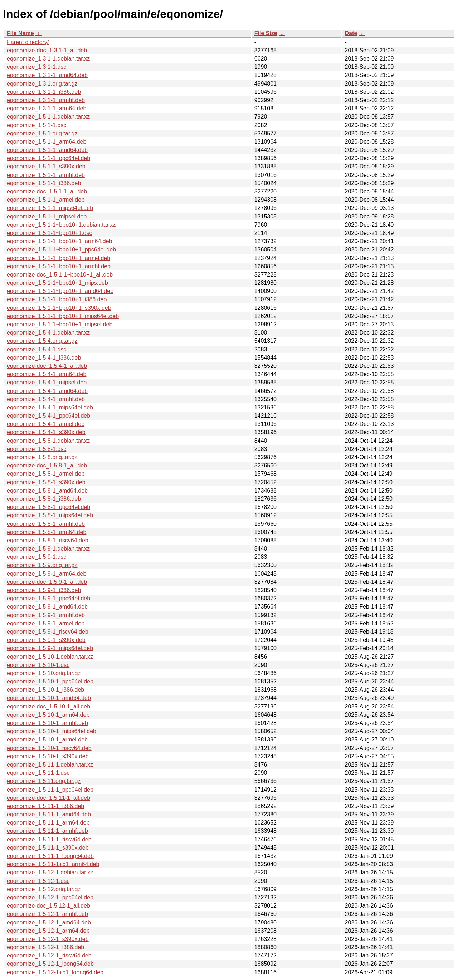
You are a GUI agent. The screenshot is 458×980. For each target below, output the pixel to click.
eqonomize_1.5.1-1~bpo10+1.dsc (49, 233)
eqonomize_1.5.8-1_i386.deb (44, 499)
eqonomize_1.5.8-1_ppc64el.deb (48, 507)
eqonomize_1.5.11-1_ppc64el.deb (50, 790)
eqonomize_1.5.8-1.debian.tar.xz (48, 441)
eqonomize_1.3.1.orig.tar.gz (42, 84)
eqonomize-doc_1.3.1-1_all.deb (47, 50)
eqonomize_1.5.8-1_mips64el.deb (50, 515)
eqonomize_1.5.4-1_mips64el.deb (50, 407)
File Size (266, 33)
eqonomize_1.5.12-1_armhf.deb (47, 914)
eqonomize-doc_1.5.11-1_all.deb (48, 798)
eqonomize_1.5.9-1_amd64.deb (47, 607)
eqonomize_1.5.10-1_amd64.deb (49, 698)
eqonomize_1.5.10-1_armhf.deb (47, 723)
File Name (20, 33)
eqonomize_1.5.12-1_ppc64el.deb (50, 897)
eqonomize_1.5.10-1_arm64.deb (48, 715)
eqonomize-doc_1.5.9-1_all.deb (47, 582)
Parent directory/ (28, 42)
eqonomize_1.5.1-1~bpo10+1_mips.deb (57, 283)
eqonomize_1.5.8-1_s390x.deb (46, 482)
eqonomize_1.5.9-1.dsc (36, 557)
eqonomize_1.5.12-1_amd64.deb (49, 923)
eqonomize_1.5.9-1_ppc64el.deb (48, 598)
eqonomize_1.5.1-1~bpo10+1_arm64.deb (59, 241)
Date (351, 33)
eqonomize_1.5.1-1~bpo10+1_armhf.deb (59, 266)
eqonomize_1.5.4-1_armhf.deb (46, 399)
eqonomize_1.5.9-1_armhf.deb (46, 615)
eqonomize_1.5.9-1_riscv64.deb (48, 632)
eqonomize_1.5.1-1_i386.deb (44, 183)
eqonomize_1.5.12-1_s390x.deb (48, 939)
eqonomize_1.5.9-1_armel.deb (46, 623)
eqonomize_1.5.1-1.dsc (36, 125)
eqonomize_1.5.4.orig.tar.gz (42, 341)
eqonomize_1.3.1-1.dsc (36, 67)
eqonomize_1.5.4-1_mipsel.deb (47, 382)
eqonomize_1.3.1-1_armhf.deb (46, 100)
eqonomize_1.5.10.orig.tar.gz (44, 673)
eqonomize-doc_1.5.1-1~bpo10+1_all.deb (60, 275)
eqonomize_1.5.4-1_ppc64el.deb (48, 416)
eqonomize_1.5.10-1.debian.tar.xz (50, 657)
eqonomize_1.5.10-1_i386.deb (45, 690)
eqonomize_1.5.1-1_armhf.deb (46, 175)
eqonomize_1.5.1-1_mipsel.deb (47, 217)
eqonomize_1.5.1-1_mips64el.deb (50, 208)
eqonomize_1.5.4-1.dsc (36, 349)
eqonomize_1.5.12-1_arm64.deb (48, 931)
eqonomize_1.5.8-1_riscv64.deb (48, 540)
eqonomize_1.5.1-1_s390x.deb (46, 166)
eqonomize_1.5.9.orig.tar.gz (42, 565)
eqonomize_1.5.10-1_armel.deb (47, 739)
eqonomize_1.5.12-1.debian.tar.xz (50, 872)
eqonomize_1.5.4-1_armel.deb (46, 424)
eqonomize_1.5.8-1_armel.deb (46, 474)
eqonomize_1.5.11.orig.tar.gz (44, 781)
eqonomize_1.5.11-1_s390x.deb (48, 848)
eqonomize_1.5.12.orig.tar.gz (44, 889)
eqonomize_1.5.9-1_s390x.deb (46, 640)
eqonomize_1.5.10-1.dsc (38, 665)
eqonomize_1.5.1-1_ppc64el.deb (48, 158)
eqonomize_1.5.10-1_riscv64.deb (49, 748)
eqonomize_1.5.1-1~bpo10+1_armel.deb (59, 258)
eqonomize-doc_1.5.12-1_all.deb (48, 906)
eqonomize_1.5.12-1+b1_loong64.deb (55, 972)
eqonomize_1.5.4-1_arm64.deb (47, 374)
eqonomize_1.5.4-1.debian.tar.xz (48, 333)
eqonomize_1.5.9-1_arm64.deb (47, 574)
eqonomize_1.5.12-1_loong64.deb (50, 964)
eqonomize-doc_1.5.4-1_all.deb (47, 366)
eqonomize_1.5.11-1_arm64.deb (48, 823)
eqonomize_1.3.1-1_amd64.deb (47, 75)
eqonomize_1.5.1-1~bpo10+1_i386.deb (57, 299)
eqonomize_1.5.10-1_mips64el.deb (52, 731)
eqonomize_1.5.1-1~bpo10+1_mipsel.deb (60, 324)
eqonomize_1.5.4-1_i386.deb (44, 358)
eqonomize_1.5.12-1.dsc (38, 881)
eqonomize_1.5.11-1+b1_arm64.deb (53, 864)
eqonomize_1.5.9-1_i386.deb (44, 590)
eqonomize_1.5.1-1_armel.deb (46, 200)
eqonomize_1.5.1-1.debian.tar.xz (48, 117)
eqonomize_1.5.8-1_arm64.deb (47, 532)
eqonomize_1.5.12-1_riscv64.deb (49, 955)
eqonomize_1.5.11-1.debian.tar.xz (50, 765)
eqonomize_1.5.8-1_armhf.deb (46, 524)
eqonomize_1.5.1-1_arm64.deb (47, 142)
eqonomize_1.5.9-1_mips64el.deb (50, 648)
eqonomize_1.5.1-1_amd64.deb (47, 150)
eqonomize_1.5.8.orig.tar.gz (42, 457)
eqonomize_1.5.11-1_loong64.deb (50, 856)
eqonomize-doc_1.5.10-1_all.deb (48, 707)
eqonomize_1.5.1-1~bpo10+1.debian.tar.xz (61, 225)
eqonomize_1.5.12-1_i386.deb (45, 947)
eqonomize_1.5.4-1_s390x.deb (46, 432)
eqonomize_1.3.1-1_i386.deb (44, 92)
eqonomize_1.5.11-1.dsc (38, 773)
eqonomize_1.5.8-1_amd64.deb (47, 491)
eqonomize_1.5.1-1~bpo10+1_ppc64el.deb (61, 249)
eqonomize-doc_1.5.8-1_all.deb (47, 465)
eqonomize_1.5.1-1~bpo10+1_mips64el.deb (63, 316)
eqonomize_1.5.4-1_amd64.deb (47, 391)
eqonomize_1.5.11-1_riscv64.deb (49, 839)
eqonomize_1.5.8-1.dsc (36, 449)
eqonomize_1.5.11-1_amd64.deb (49, 814)
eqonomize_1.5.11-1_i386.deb (45, 806)
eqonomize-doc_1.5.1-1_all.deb (47, 191)
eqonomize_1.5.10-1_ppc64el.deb (50, 681)
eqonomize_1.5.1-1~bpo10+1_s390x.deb (59, 308)
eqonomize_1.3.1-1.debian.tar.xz (48, 59)
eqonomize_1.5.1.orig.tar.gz (42, 133)
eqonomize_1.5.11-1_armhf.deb (47, 831)
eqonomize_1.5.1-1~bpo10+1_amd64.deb (60, 291)
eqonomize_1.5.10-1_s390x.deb (48, 756)
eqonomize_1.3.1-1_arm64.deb (47, 108)
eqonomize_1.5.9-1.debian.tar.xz (48, 549)
